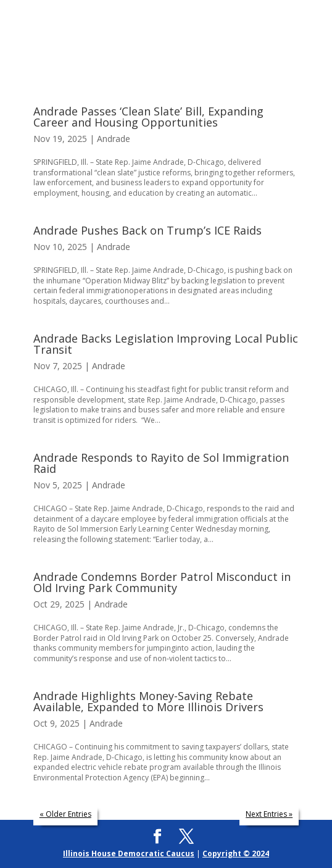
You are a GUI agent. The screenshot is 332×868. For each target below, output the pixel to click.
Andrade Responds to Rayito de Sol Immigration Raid (161, 463)
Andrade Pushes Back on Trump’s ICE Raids (147, 230)
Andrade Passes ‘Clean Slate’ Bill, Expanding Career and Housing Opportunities (148, 117)
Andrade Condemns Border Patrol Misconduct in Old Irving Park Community (162, 582)
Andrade (114, 139)
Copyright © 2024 (236, 853)
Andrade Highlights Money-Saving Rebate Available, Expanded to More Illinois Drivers (148, 701)
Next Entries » (269, 814)
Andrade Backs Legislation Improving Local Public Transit (166, 344)
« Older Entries (65, 814)
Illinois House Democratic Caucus (129, 853)
